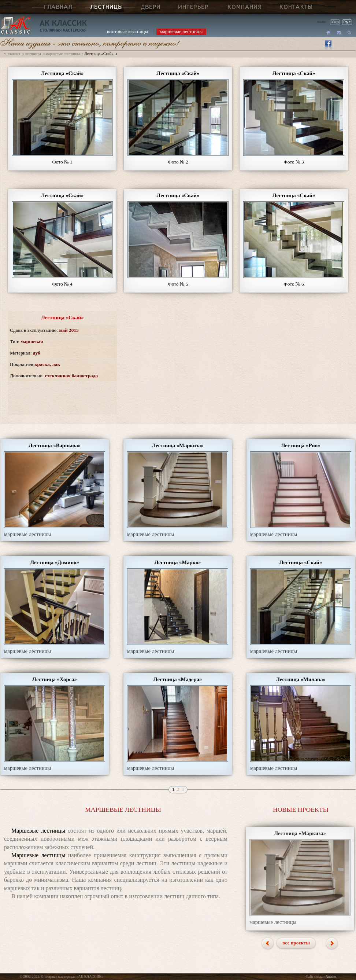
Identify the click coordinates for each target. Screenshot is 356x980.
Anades (331, 977)
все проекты (296, 943)
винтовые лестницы (127, 31)
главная (14, 54)
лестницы (33, 54)
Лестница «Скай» (99, 54)
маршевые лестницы (181, 31)
